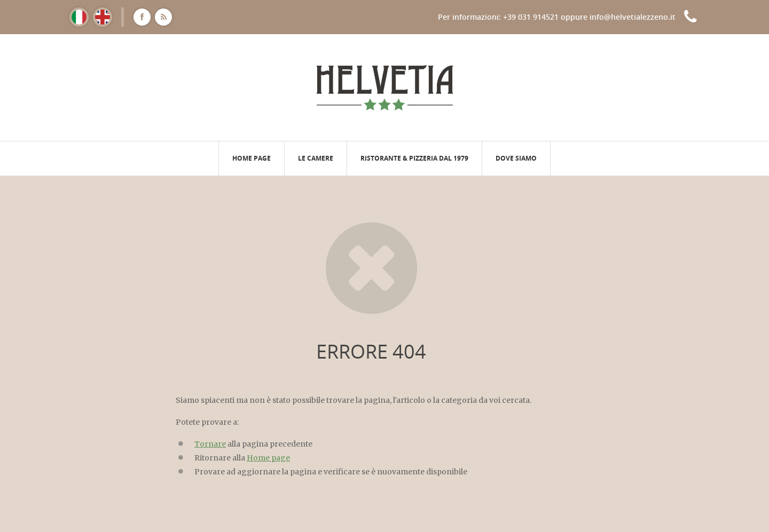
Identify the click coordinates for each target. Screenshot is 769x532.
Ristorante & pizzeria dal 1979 (414, 158)
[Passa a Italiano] (79, 17)
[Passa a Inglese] (103, 17)
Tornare (210, 444)
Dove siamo (516, 158)
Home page (252, 158)
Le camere (316, 158)
